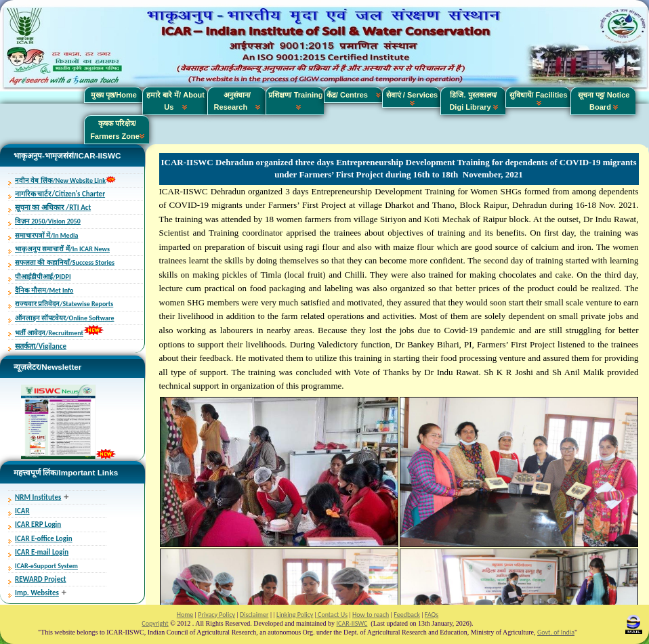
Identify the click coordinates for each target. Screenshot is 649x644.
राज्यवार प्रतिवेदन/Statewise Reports (64, 304)
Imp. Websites (37, 593)
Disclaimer (254, 615)
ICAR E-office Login (44, 539)
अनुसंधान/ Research (237, 101)
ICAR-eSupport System (46, 566)
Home (185, 615)
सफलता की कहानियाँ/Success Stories (65, 262)
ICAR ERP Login (38, 524)
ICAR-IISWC (352, 623)
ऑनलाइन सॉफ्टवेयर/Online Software (64, 318)
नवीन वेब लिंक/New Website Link (60, 180)
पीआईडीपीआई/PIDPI (43, 277)
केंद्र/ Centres (354, 95)
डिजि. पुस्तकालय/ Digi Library (473, 101)
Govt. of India (556, 632)
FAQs (432, 615)
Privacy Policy (216, 615)
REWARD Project (41, 579)
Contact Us (332, 615)
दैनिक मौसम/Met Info (44, 290)
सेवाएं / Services (412, 98)
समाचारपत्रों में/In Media (46, 235)
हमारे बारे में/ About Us (175, 101)
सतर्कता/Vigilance (41, 346)
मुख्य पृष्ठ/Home (114, 95)
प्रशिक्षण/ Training (296, 101)
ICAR (22, 511)
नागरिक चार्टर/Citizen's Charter (60, 194)
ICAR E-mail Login (42, 552)
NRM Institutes (38, 497)
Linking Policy (295, 615)
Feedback (406, 615)
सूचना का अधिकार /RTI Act (53, 208)
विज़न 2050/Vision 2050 (48, 221)
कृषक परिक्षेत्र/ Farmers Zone (117, 129)
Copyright (155, 623)
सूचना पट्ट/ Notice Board (604, 101)
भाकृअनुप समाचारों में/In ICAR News (62, 249)
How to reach (371, 615)
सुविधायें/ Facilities (538, 98)
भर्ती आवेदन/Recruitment (49, 333)
